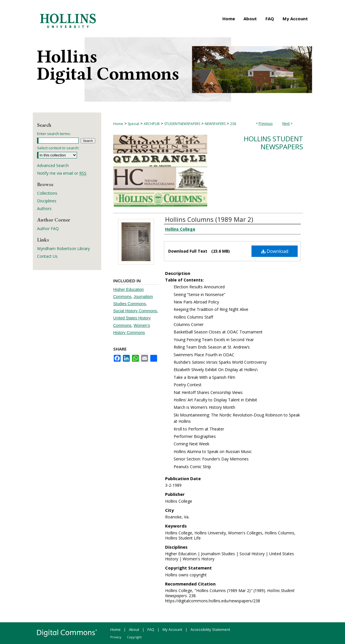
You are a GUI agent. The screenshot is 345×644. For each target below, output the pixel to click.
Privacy (116, 637)
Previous (266, 123)
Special (133, 124)
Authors (44, 209)
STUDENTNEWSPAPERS (182, 124)
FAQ (151, 629)
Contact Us (47, 256)
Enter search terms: (54, 134)
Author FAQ (48, 229)
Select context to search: (58, 148)
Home (118, 124)
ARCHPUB (152, 124)
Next (286, 123)
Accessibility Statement (210, 629)
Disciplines (47, 201)
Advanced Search (53, 165)
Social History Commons (135, 311)
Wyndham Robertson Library (63, 248)
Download (275, 251)
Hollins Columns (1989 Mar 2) (209, 219)
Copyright (134, 637)
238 (233, 124)
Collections (47, 193)
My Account (172, 629)
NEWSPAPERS (215, 124)
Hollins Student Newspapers (273, 143)
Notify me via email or (62, 173)
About (134, 629)
